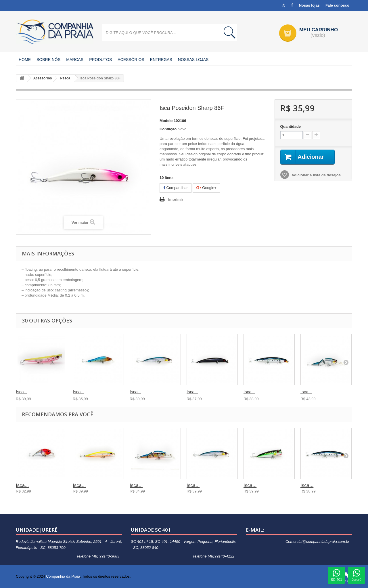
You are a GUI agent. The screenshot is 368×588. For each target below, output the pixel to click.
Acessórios (131, 60)
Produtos (100, 60)
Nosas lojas (309, 5)
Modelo (166, 121)
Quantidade (291, 126)
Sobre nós (48, 60)
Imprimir (176, 199)
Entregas (161, 60)
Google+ (206, 188)
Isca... (22, 392)
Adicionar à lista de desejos (316, 175)
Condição (168, 129)
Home (25, 60)
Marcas (75, 60)
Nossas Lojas (193, 60)
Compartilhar (176, 188)
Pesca (65, 78)
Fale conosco (337, 5)
